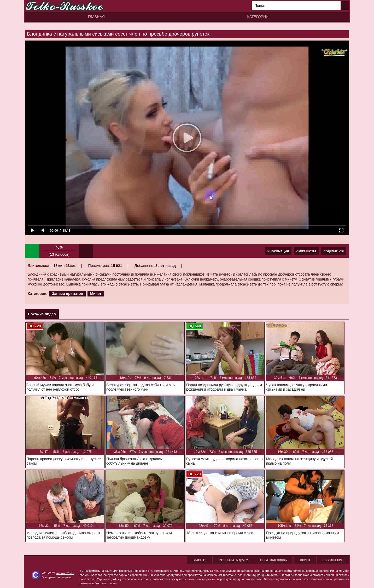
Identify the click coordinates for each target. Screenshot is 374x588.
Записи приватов (68, 294)
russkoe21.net (65, 573)
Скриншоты (306, 251)
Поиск (305, 560)
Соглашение (333, 560)
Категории (258, 17)
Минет (96, 294)
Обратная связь (273, 560)
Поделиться (334, 251)
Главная (96, 17)
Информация (278, 251)
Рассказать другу (233, 560)
